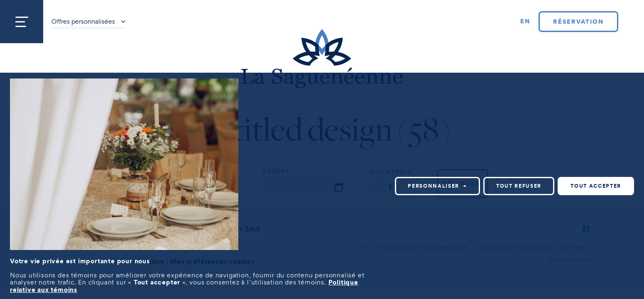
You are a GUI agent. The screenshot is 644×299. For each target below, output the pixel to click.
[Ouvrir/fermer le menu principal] (22, 22)
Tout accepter (596, 186)
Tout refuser (519, 186)
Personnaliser (437, 186)
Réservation (578, 22)
